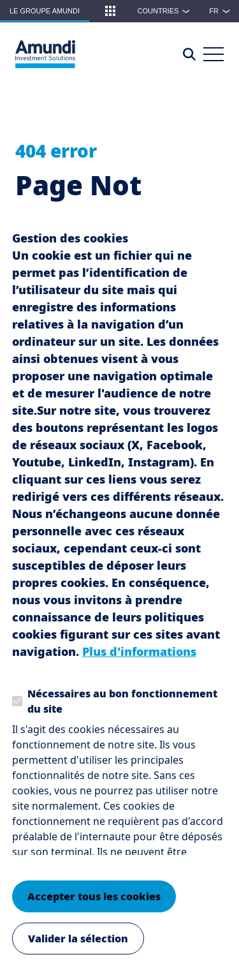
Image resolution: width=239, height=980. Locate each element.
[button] (110, 11)
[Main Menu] (214, 54)
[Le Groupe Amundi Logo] (45, 54)
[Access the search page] (189, 54)
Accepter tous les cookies (94, 906)
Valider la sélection (78, 948)
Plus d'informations (139, 661)
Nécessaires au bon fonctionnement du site (122, 711)
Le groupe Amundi (45, 11)
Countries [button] (167, 11)
